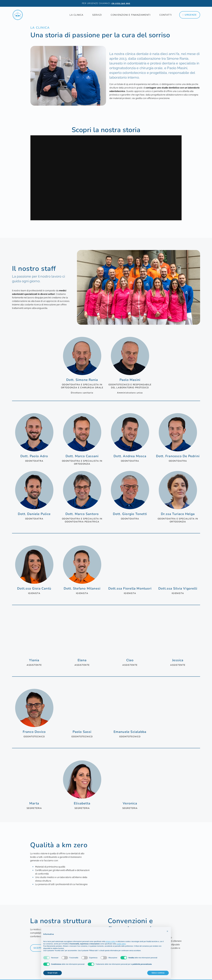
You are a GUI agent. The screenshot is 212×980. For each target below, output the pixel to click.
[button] (167, 931)
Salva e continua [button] (158, 973)
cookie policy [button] (121, 944)
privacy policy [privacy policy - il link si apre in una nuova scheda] (111, 942)
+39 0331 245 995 (120, 3)
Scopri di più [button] (53, 973)
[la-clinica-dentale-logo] (18, 15)
